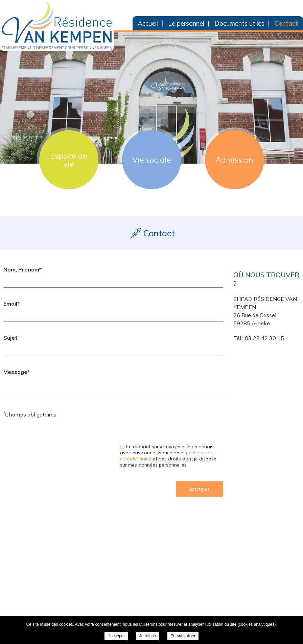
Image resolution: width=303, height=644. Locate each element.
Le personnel (186, 23)
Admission (234, 160)
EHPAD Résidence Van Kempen (57, 25)
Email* (11, 304)
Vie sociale (152, 160)
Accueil (148, 23)
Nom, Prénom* (22, 269)
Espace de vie (69, 160)
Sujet (10, 338)
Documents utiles (239, 23)
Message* (17, 372)
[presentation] (172, 424)
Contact (286, 23)
